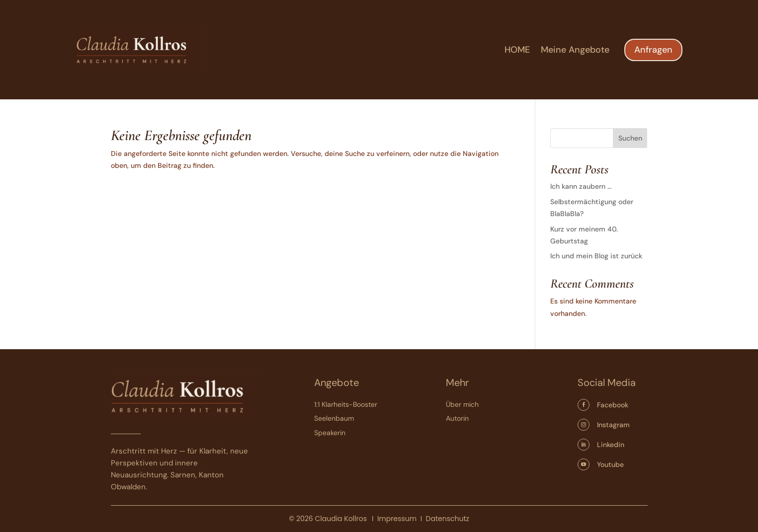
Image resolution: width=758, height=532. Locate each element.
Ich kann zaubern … (581, 186)
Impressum (397, 519)
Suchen (630, 138)
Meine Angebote (575, 51)
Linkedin (611, 445)
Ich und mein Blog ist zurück (596, 256)
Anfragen (653, 50)
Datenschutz (448, 519)
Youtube (610, 464)
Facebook (613, 405)
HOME (517, 51)
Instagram (613, 425)
